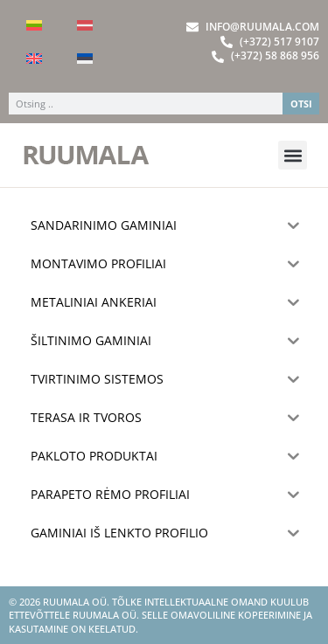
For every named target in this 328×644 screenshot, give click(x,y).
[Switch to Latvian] (85, 25)
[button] (293, 155)
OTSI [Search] (301, 104)
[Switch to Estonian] (85, 59)
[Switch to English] (34, 59)
